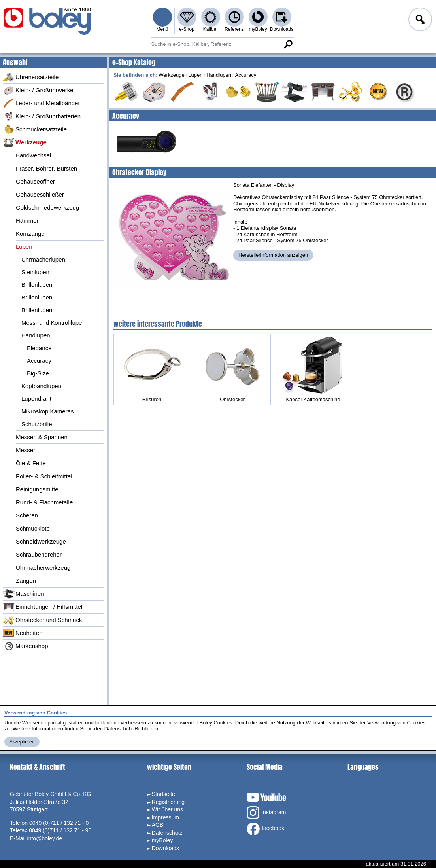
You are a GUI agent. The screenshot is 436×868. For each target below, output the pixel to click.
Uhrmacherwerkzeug (43, 568)
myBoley (258, 29)
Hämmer (27, 221)
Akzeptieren (22, 742)
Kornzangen (32, 234)
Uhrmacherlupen (43, 259)
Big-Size (38, 373)
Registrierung (168, 802)
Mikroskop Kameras (48, 411)
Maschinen (24, 594)
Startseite (163, 794)
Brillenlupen (37, 285)
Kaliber (210, 29)
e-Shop (187, 29)
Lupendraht (36, 399)
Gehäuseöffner (35, 181)
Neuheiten (23, 633)
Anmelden (419, 21)
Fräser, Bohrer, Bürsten (46, 168)
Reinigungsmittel (38, 489)
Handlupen (36, 335)
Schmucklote (33, 528)
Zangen (26, 581)
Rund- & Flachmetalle (44, 502)
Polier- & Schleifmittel (44, 476)
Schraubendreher (39, 554)
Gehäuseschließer (40, 194)
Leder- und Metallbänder (41, 103)
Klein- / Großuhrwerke (38, 90)
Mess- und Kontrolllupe (52, 323)
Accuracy (39, 361)
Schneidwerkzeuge (41, 541)
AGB (158, 825)
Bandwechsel (33, 155)
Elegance (39, 348)
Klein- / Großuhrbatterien (42, 116)
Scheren (27, 515)
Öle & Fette (31, 463)
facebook (265, 829)
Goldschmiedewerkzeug (47, 208)
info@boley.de (45, 838)
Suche (288, 44)
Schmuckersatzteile (35, 129)
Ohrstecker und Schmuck (42, 620)
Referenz (234, 29)
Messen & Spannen (42, 437)
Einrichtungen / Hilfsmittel (42, 607)
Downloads (282, 29)
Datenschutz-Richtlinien (131, 729)
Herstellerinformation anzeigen (273, 255)
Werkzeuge (25, 142)
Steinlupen (35, 272)
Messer (25, 450)
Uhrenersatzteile (31, 77)
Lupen (24, 247)
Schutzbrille (37, 424)
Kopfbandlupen (41, 386)
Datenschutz (167, 833)
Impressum (165, 817)
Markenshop (25, 646)
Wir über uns (167, 809)
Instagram (266, 813)
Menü (162, 29)
